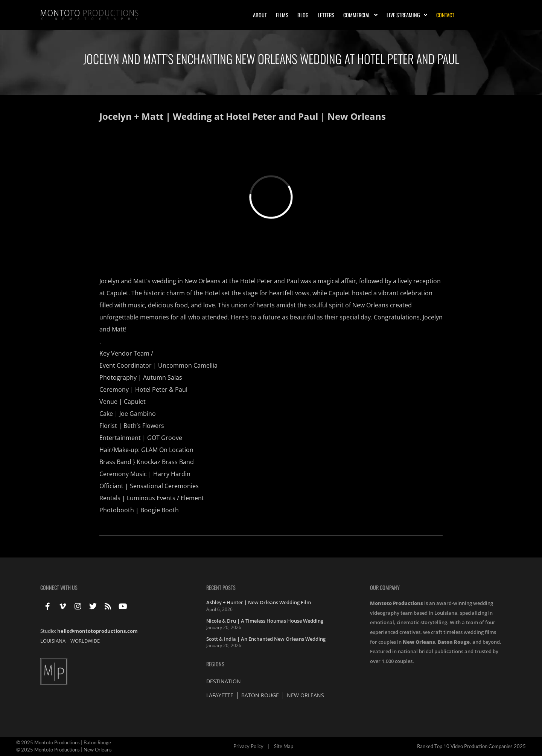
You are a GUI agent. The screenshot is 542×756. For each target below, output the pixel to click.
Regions (215, 664)
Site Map (284, 746)
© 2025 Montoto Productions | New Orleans (64, 750)
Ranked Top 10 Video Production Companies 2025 (471, 746)
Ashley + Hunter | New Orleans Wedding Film (259, 602)
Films (282, 15)
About (260, 15)
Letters (326, 15)
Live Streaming (407, 15)
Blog (303, 15)
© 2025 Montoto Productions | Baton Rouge (64, 742)
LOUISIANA (53, 641)
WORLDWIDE (85, 641)
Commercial (360, 15)
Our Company (385, 587)
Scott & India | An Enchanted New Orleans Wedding (266, 639)
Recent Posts (221, 587)
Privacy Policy (248, 746)
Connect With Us (59, 587)
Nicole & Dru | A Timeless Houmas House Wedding (265, 621)
